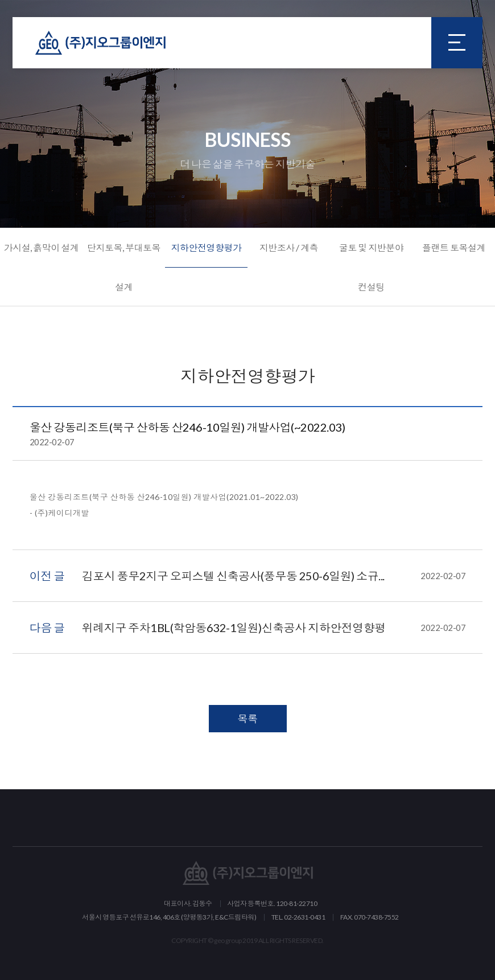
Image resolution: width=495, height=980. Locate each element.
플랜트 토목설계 (454, 247)
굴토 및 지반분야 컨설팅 (372, 267)
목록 (248, 719)
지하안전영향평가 (206, 247)
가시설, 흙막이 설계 (42, 247)
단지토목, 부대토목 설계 (124, 267)
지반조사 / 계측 (289, 247)
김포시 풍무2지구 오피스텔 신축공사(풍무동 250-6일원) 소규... (274, 576)
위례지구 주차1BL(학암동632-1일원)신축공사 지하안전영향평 (274, 628)
